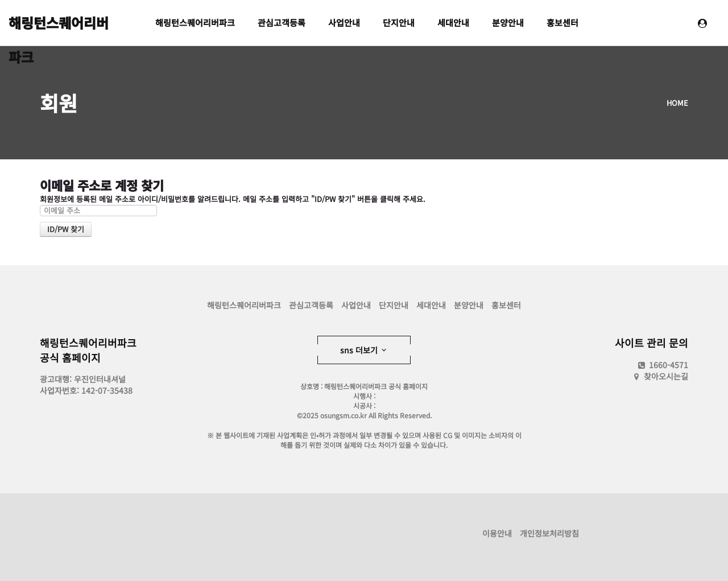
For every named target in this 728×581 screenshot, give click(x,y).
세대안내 (453, 22)
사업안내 (344, 22)
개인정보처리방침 (549, 533)
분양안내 (508, 22)
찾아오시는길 (666, 376)
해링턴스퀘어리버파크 (59, 26)
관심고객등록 (282, 22)
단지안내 (399, 22)
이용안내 (497, 533)
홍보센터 (562, 22)
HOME (677, 103)
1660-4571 (662, 365)
